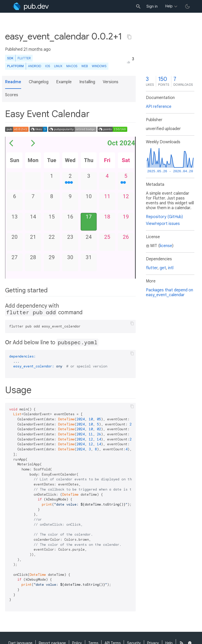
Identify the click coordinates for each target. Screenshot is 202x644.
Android (35, 66)
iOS (48, 66)
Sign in (152, 6)
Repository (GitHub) (164, 217)
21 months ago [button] (37, 49)
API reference (159, 107)
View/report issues (163, 224)
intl (171, 268)
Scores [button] (12, 95)
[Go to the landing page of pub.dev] (31, 6)
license (166, 246)
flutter (152, 268)
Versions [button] (111, 82)
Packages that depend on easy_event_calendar (169, 292)
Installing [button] (87, 82)
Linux (58, 66)
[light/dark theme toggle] (187, 6)
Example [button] (64, 82)
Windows (99, 66)
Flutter (24, 58)
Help (169, 6)
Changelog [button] (39, 82)
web (85, 66)
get (163, 268)
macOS (72, 66)
